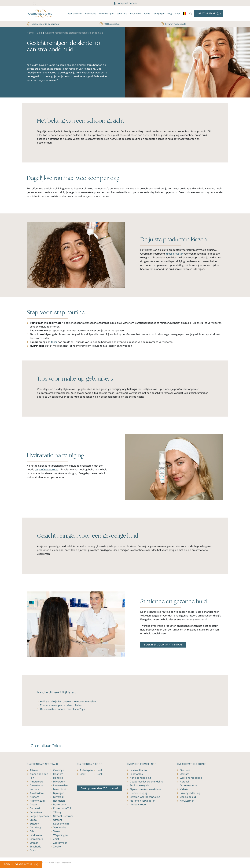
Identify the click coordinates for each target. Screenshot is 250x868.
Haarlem (58, 774)
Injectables (90, 14)
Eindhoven (36, 835)
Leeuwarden (60, 785)
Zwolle (57, 847)
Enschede (35, 847)
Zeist (56, 839)
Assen (33, 805)
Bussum (34, 824)
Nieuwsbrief (187, 801)
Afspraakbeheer (125, 3)
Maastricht (60, 789)
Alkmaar (35, 770)
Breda (33, 820)
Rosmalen (59, 801)
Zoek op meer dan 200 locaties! (99, 788)
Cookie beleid (188, 797)
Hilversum (59, 782)
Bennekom (36, 812)
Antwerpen (86, 770)
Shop (177, 14)
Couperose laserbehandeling (147, 782)
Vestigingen (159, 14)
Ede (32, 831)
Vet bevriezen (138, 805)
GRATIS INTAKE (209, 14)
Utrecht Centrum (63, 816)
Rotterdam (60, 805)
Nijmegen (59, 793)
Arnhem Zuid (37, 801)
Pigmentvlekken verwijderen (146, 789)
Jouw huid (122, 14)
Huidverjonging (139, 793)
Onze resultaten (189, 785)
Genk (99, 774)
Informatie (135, 14)
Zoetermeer (60, 843)
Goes (33, 850)
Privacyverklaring (190, 793)
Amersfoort (36, 782)
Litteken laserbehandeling (145, 797)
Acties (147, 14)
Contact (185, 774)
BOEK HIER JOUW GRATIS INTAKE (163, 645)
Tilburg (57, 812)
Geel (99, 770)
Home (30, 33)
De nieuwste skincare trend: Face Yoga (63, 709)
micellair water (174, 254)
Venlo (57, 831)
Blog (170, 14)
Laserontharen (138, 770)
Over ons (185, 770)
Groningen (59, 770)
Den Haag (35, 827)
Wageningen (60, 835)
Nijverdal (58, 797)
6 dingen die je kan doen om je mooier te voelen (68, 701)
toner (54, 342)
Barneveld (36, 808)
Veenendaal (60, 827)
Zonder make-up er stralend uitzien (61, 705)
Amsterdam (37, 793)
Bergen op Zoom (39, 816)
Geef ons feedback (191, 778)
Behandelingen (106, 14)
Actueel (184, 782)
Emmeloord (36, 839)
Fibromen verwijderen (143, 801)
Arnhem (34, 797)
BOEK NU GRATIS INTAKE (21, 864)
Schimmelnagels (139, 785)
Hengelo (58, 778)
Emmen (34, 843)
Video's (184, 789)
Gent (83, 774)
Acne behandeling (140, 778)
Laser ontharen (74, 14)
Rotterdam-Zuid (63, 808)
